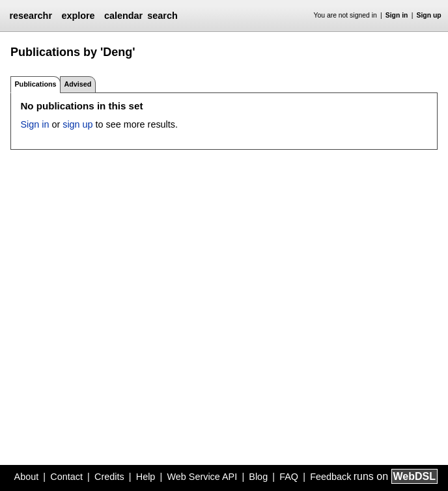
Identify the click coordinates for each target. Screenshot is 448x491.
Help (146, 477)
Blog (258, 477)
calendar (123, 16)
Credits (109, 477)
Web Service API (202, 477)
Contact (66, 477)
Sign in (397, 15)
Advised (77, 84)
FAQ (289, 477)
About (27, 477)
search (162, 16)
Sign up (429, 15)
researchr (31, 16)
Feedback (330, 477)
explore (78, 16)
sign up (77, 124)
